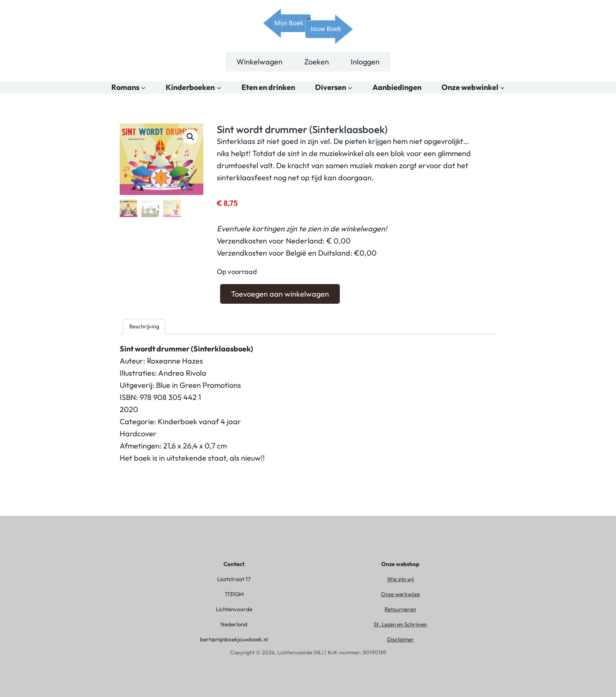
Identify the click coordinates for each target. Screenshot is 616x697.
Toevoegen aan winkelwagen (280, 294)
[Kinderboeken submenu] (219, 88)
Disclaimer (400, 639)
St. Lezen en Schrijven (400, 624)
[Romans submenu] (143, 88)
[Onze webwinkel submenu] (502, 88)
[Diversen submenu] (350, 88)
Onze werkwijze (400, 594)
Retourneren (400, 609)
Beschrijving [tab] (144, 326)
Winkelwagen (259, 62)
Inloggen (365, 62)
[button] (190, 137)
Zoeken (317, 62)
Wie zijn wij (400, 579)
